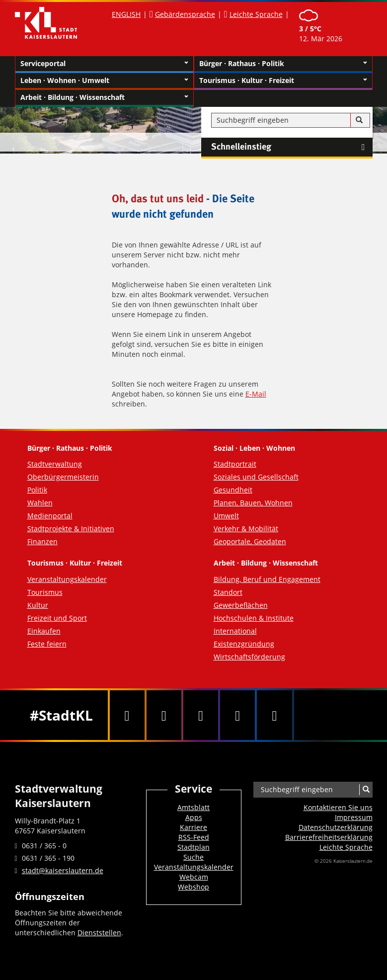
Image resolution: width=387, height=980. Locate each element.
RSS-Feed (194, 837)
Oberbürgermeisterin (63, 477)
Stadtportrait (235, 464)
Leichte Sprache (256, 14)
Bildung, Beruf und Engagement (267, 579)
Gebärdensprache (185, 14)
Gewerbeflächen (241, 605)
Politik (37, 490)
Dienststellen (99, 933)
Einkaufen (44, 631)
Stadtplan (193, 847)
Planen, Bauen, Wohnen (253, 503)
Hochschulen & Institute (254, 618)
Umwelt (226, 516)
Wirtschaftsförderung (249, 657)
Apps (194, 817)
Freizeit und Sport (57, 618)
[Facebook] (127, 715)
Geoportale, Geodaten (250, 541)
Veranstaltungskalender (67, 579)
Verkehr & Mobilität (246, 529)
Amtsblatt (193, 807)
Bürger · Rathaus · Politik (283, 64)
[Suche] (359, 120)
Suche (193, 857)
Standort (228, 592)
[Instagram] (237, 715)
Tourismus (45, 592)
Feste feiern (47, 644)
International (235, 631)
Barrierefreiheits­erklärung (329, 837)
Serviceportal (104, 64)
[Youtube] (201, 715)
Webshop (193, 887)
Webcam (194, 877)
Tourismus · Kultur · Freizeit (283, 81)
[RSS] (274, 715)
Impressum (354, 817)
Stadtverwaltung (55, 464)
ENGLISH (126, 14)
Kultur (38, 605)
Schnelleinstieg (292, 147)
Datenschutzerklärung (336, 827)
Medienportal (50, 516)
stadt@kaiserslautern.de (63, 870)
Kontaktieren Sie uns (338, 807)
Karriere (193, 827)
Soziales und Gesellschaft (256, 477)
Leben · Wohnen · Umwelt (104, 81)
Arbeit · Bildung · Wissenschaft (104, 97)
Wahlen (40, 503)
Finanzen (42, 541)
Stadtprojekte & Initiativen (71, 529)
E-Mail (256, 394)
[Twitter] (164, 715)
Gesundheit (233, 490)
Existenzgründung (244, 644)
